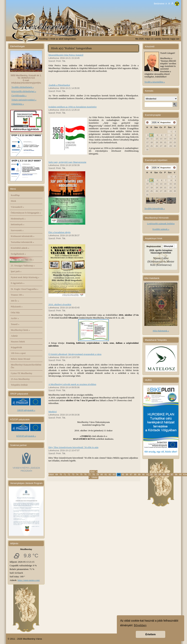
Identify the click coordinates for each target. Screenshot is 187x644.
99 (180, 475)
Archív (15, 318)
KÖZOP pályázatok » (26, 436)
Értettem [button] (151, 634)
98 (176, 475)
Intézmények (18, 224)
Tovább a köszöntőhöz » (155, 82)
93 (156, 475)
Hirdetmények (18, 219)
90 (143, 475)
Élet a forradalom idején (59, 232)
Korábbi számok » (161, 229)
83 (114, 475)
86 (127, 475)
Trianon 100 (17, 295)
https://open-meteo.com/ (29, 580)
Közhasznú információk (23, 236)
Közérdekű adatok (20, 248)
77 (89, 475)
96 (168, 475)
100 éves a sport (18, 353)
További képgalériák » (155, 208)
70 (61, 475)
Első (92, 472)
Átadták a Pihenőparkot (59, 85)
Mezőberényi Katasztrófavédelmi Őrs (26, 366)
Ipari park (16, 271)
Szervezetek (17, 230)
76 (85, 475)
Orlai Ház (15, 312)
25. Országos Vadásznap (23, 266)
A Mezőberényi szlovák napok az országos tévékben (72, 384)
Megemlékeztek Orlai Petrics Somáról (66, 55)
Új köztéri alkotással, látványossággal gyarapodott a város (75, 354)
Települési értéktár (19, 385)
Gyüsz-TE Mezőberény (22, 373)
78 (93, 475)
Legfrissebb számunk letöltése (161, 224)
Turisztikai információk (22, 242)
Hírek (14, 201)
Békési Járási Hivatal (21, 359)
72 (69, 475)
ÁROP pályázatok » (26, 410)
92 (151, 475)
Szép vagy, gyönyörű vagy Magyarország (67, 162)
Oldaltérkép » (18, 104)
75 (81, 475)
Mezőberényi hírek (20, 330)
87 (131, 475)
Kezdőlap (44, 39)
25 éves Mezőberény (20, 379)
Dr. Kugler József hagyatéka (25, 289)
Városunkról (17, 207)
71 (65, 475)
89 (139, 475)
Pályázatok (17, 307)
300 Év (15, 301)
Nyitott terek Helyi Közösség (25, 277)
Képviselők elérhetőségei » (24, 91)
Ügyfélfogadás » (19, 96)
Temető (15, 324)
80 (102, 475)
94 (160, 475)
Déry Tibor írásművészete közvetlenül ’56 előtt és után (73, 447)
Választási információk (22, 260)
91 (147, 475)
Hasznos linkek (18, 342)
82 (110, 475)
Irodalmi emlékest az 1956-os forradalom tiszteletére (73, 107)
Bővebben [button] (140, 625)
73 (73, 475)
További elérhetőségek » (23, 87)
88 (135, 475)
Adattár (14, 336)
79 (98, 475)
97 (172, 475)
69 (57, 475)
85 (123, 475)
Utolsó (95, 477)
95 (164, 475)
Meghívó (53, 412)
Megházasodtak (154, 246)
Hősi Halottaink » (161, 331)
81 (106, 475)
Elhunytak (168, 246)
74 (77, 475)
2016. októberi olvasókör (60, 304)
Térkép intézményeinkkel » (24, 100)
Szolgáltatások (18, 254)
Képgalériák (16, 347)
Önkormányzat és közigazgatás (26, 213)
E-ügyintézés (18, 283)
